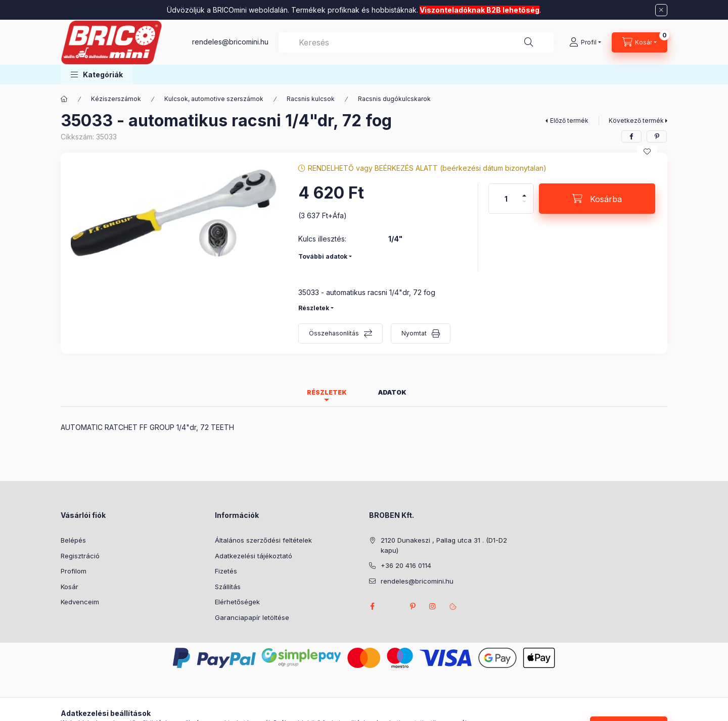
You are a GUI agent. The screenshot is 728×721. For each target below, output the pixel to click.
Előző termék (569, 121)
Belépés (73, 540)
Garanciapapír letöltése (252, 617)
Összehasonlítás (334, 333)
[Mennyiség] (506, 199)
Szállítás (228, 587)
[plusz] (524, 191)
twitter (392, 606)
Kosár (70, 587)
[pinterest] (657, 136)
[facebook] (631, 136)
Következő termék (636, 121)
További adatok (323, 256)
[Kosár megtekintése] (640, 42)
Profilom (74, 571)
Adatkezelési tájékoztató (254, 556)
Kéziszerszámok (116, 99)
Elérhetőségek (237, 602)
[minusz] (524, 206)
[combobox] (416, 42)
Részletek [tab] (327, 392)
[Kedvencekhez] (647, 152)
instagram (433, 606)
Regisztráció (80, 556)
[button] (97, 75)
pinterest (413, 606)
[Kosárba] (597, 199)
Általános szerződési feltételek (263, 540)
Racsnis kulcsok (311, 99)
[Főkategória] (64, 99)
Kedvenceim (80, 602)
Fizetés (226, 571)
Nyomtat (414, 333)
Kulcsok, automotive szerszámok (214, 99)
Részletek (314, 308)
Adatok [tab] (392, 392)
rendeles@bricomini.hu (230, 42)
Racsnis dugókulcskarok (394, 99)
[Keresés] (529, 42)
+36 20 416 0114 (406, 565)
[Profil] (585, 42)
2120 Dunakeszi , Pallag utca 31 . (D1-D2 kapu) (444, 545)
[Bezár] (661, 10)
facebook (372, 606)
